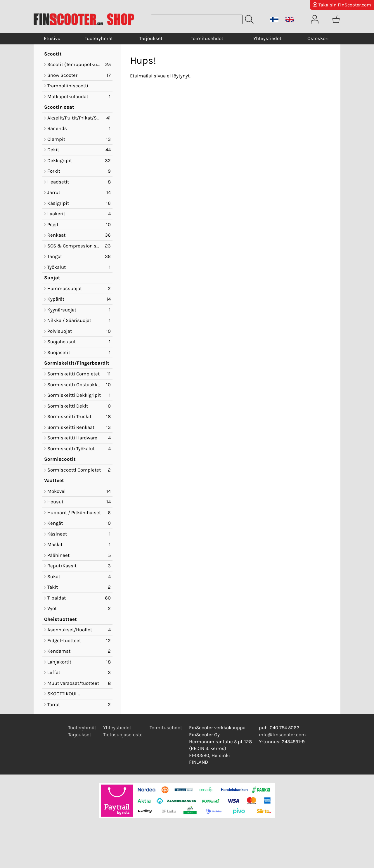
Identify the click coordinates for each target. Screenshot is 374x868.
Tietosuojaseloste (123, 735)
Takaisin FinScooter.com (342, 5)
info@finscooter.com (282, 735)
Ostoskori (318, 38)
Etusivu (52, 38)
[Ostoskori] (336, 19)
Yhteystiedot (267, 38)
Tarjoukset (151, 38)
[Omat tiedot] (315, 19)
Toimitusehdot (207, 38)
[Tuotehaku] (197, 19)
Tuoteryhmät (99, 38)
